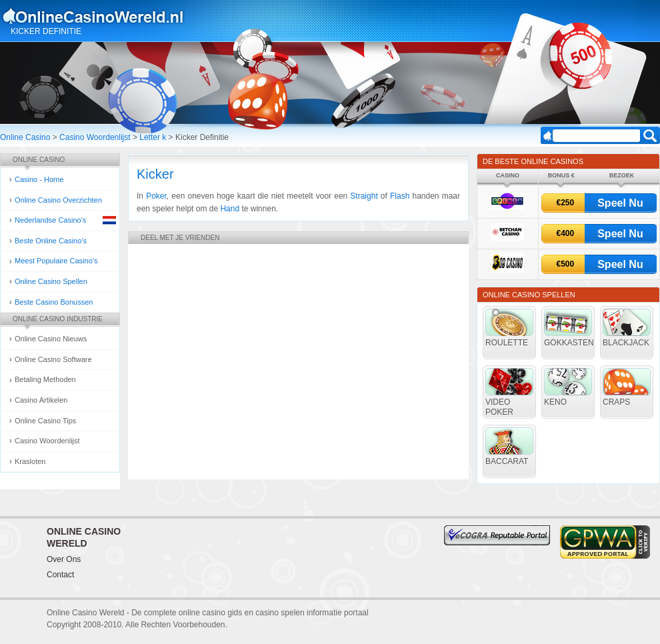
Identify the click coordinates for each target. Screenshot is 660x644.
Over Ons (64, 559)
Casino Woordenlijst (95, 137)
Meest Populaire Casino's (56, 261)
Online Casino (25, 137)
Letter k (153, 137)
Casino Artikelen (41, 400)
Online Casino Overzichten (58, 200)
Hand (230, 209)
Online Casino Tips (45, 421)
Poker (156, 196)
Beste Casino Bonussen (54, 302)
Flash (400, 196)
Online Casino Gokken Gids (99, 16)
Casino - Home (39, 179)
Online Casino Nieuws (51, 339)
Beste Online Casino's (51, 241)
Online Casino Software (53, 359)
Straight (364, 196)
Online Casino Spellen (51, 281)
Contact (60, 575)
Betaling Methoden (45, 379)
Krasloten (30, 461)
